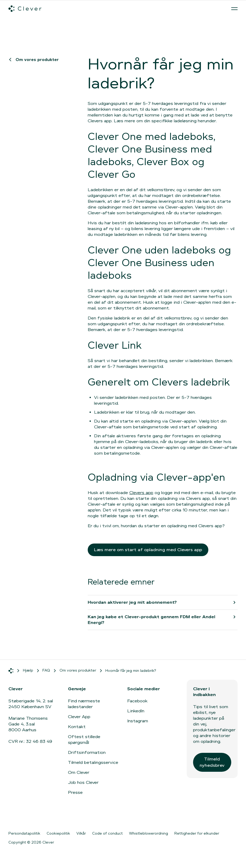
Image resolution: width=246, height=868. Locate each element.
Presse (75, 792)
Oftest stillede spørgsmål (84, 740)
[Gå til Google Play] (66, 816)
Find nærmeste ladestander (84, 704)
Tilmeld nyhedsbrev (212, 762)
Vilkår (81, 833)
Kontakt (77, 727)
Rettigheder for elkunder (197, 833)
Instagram (138, 721)
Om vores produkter (34, 60)
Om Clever (79, 772)
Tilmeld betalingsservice (93, 762)
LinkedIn (136, 711)
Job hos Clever (83, 782)
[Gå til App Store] (24, 816)
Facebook (137, 701)
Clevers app (141, 493)
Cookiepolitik (58, 833)
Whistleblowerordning (149, 833)
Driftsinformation (87, 752)
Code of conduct (107, 833)
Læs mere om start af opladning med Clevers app (148, 550)
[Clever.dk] (25, 9)
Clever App (79, 717)
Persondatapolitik (24, 833)
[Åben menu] (234, 9)
